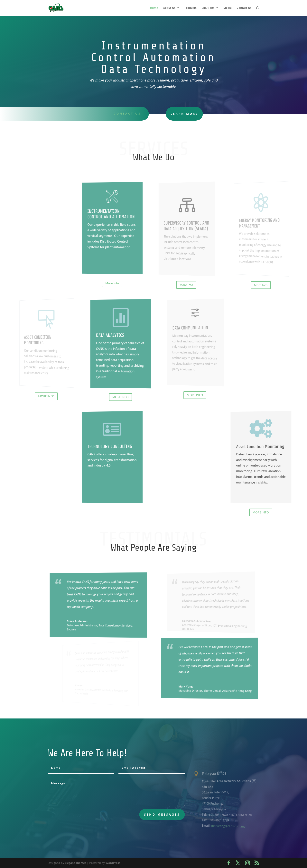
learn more (171, 114)
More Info (112, 283)
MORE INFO (46, 396)
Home (154, 8)
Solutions (208, 8)
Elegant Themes (75, 863)
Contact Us (244, 8)
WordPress (113, 863)
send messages (162, 814)
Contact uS (124, 113)
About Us (169, 8)
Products (191, 8)
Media (228, 8)
